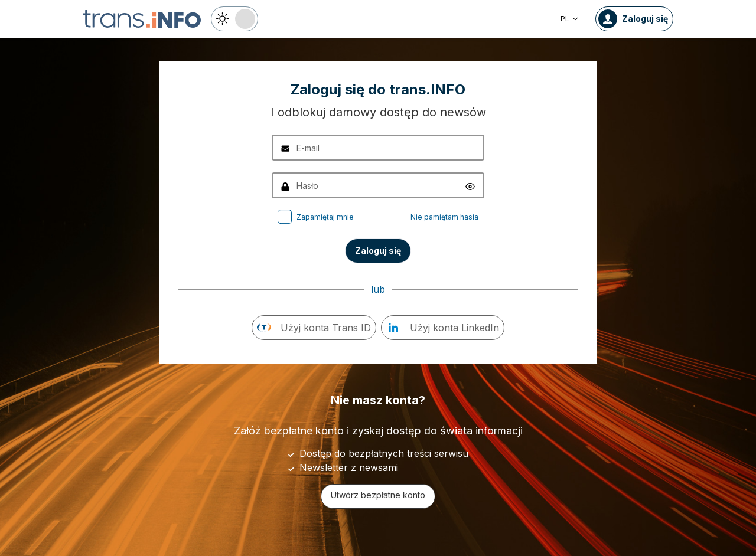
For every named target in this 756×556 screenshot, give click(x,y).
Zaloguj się (378, 251)
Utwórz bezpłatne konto (378, 495)
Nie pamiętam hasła (444, 217)
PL (570, 19)
